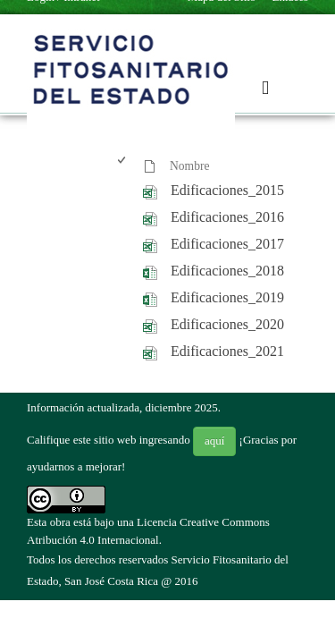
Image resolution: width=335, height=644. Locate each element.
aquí (214, 441)
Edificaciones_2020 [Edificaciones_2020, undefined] (227, 324)
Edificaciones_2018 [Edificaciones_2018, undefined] (227, 271)
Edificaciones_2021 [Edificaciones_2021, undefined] (227, 351)
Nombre (190, 166)
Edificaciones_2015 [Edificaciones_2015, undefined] (227, 190)
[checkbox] (123, 167)
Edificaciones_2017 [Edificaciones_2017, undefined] (227, 244)
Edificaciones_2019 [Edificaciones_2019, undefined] (227, 297)
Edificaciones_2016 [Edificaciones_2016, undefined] (227, 217)
